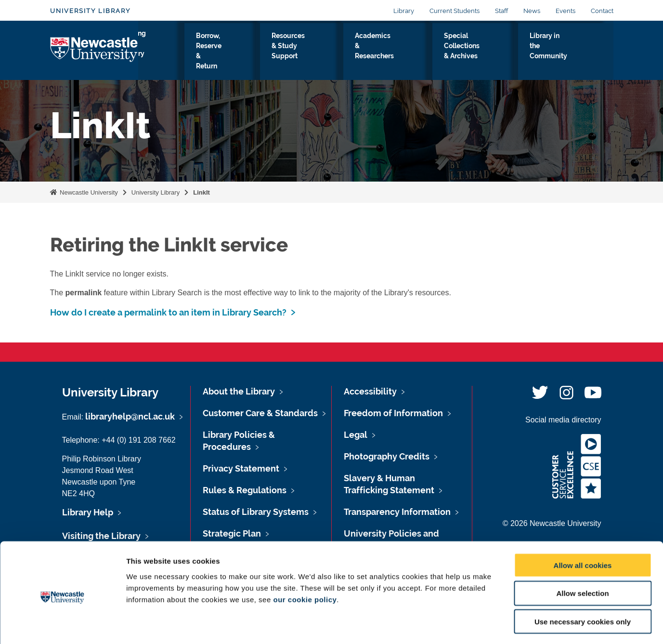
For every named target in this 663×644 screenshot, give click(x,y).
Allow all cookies (583, 526)
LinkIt (201, 192)
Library (404, 11)
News (532, 11)
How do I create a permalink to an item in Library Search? (168, 312)
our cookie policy (305, 560)
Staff (501, 11)
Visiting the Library (168, 53)
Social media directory (563, 420)
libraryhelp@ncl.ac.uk (130, 416)
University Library (90, 11)
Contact (602, 11)
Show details (505, 625)
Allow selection (582, 554)
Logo (94, 50)
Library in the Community (567, 53)
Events (565, 11)
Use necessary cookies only (583, 583)
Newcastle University (88, 192)
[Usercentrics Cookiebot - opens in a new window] (62, 625)
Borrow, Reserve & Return (237, 53)
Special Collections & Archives (483, 53)
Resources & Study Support (318, 53)
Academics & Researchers (399, 53)
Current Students (455, 11)
